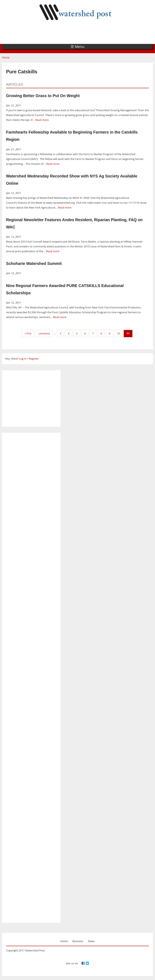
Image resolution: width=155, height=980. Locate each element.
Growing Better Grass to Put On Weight (43, 96)
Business (78, 941)
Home (6, 57)
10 (118, 333)
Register (34, 359)
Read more (42, 120)
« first (28, 333)
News (91, 941)
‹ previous (44, 333)
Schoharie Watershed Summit (34, 263)
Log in (23, 359)
